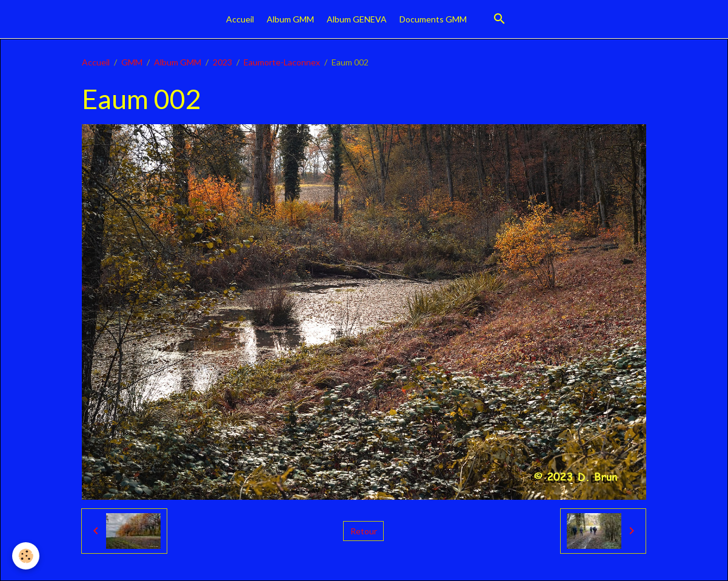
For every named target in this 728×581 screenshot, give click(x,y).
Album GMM (290, 19)
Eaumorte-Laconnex (282, 62)
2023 (222, 62)
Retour (364, 531)
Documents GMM (433, 19)
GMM (132, 62)
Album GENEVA (357, 19)
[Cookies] (26, 556)
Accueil (240, 19)
